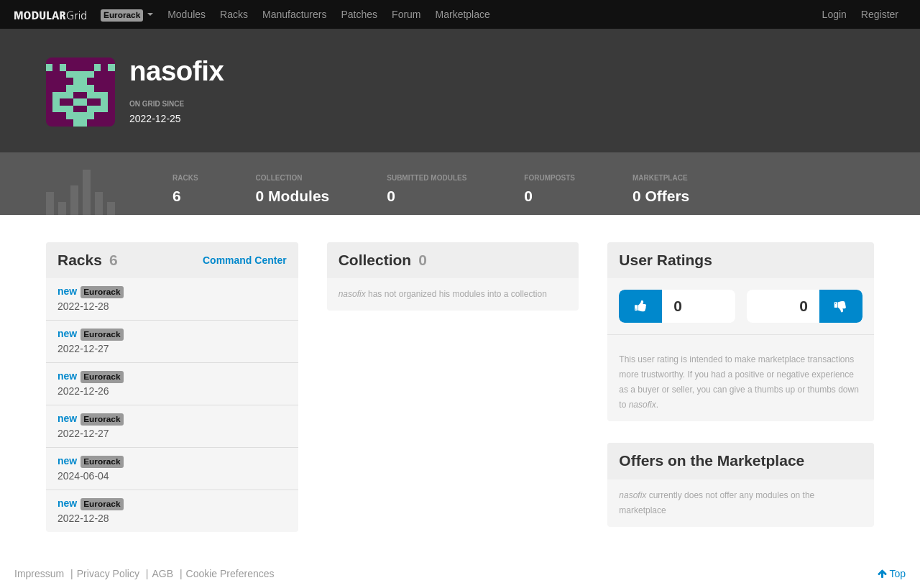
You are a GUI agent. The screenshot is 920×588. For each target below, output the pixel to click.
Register (880, 14)
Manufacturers (294, 14)
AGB (162, 574)
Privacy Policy (108, 574)
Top (892, 574)
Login (834, 14)
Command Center (245, 260)
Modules (187, 14)
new (67, 291)
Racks (234, 14)
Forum (406, 14)
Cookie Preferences (230, 574)
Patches (359, 14)
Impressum (39, 574)
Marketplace (463, 14)
